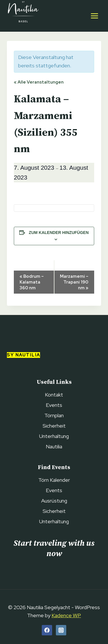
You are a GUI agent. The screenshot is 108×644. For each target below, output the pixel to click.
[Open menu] (94, 16)
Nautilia (54, 446)
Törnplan (54, 415)
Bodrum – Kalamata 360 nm (32, 282)
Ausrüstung (54, 501)
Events (54, 405)
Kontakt (54, 395)
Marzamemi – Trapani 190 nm (74, 282)
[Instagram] (61, 630)
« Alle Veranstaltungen (39, 82)
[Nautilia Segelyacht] (23, 16)
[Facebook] (47, 630)
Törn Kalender (54, 480)
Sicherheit (54, 426)
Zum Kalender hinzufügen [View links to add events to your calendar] (59, 233)
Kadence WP (66, 615)
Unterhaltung (54, 436)
